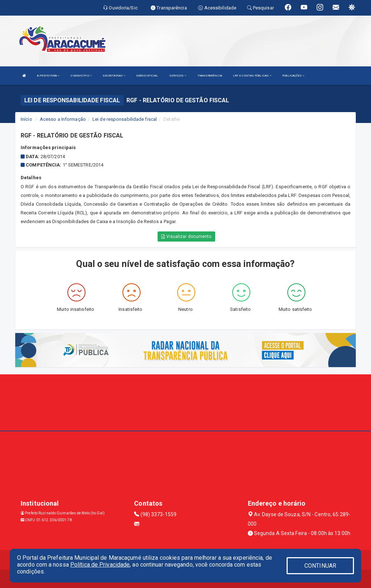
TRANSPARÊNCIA (210, 76)
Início (26, 119)
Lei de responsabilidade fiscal (125, 119)
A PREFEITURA (48, 76)
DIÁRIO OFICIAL (147, 76)
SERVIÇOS (178, 76)
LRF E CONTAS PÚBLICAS (252, 76)
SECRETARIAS (114, 76)
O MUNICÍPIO (81, 76)
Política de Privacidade (100, 565)
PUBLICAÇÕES (293, 76)
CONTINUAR (320, 566)
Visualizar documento (186, 237)
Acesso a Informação (63, 119)
